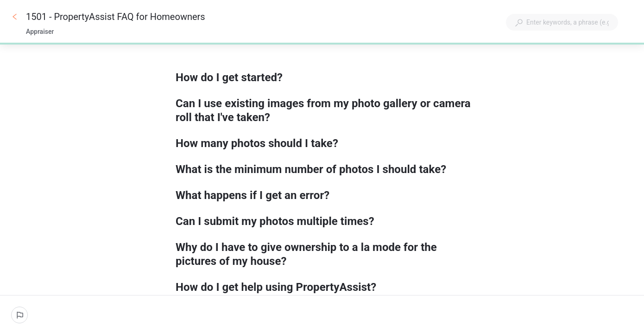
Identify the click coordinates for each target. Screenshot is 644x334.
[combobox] (562, 22)
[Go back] (15, 17)
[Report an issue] (19, 315)
